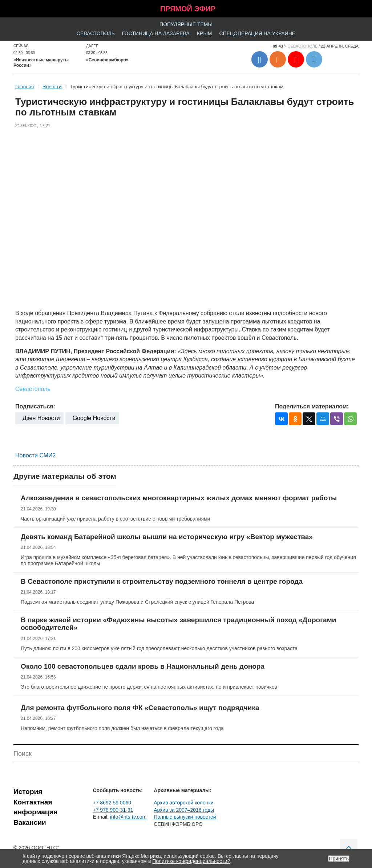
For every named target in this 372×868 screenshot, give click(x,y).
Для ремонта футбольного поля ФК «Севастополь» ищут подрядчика (140, 708)
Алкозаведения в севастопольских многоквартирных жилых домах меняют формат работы (179, 498)
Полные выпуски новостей (185, 817)
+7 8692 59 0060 (112, 803)
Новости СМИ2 (35, 455)
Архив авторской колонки (183, 803)
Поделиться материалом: (312, 406)
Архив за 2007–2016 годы (184, 810)
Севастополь (96, 33)
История (28, 792)
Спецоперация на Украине (257, 33)
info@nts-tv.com (128, 817)
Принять (339, 859)
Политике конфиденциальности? (191, 861)
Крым (205, 33)
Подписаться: (35, 406)
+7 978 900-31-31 (113, 810)
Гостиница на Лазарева (156, 33)
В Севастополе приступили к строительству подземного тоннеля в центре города (162, 581)
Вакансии (30, 822)
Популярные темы (186, 24)
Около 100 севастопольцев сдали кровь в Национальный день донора (143, 666)
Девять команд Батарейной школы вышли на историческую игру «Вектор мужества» (167, 537)
